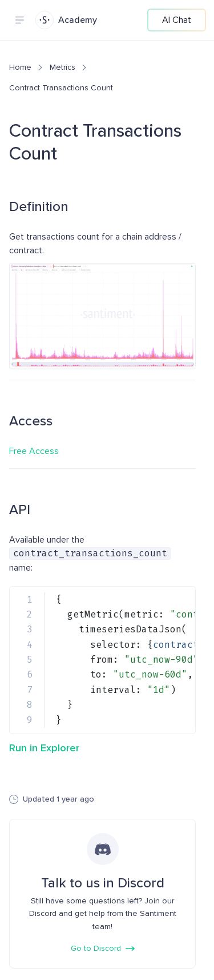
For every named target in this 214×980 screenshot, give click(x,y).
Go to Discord (103, 948)
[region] (102, 660)
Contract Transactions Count (61, 88)
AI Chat (177, 20)
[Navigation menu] (19, 20)
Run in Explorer (44, 748)
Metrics (62, 67)
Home (20, 67)
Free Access (34, 451)
